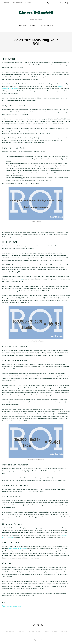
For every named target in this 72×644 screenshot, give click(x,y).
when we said (19, 279)
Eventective (23, 25)
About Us (6, 3)
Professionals (46, 25)
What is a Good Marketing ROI (12, 606)
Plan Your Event (34, 632)
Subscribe (28, 3)
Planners (33, 25)
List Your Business (17, 3)
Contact (64, 632)
